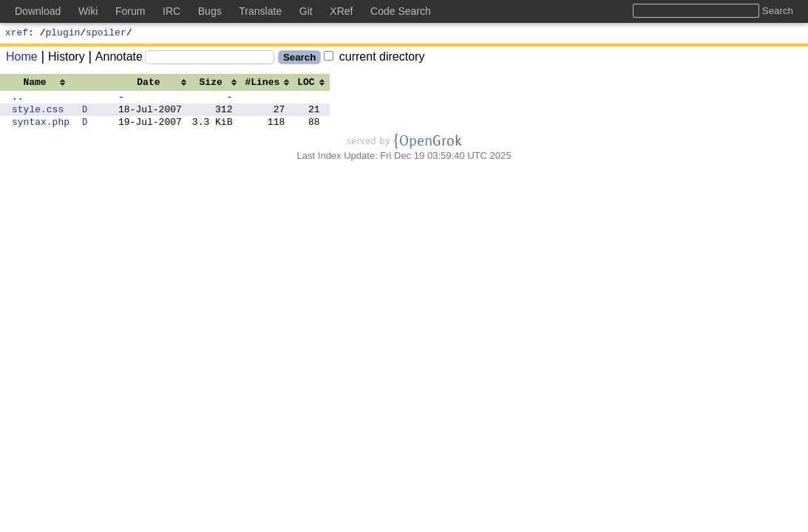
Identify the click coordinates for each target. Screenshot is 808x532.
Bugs (210, 11)
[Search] (210, 59)
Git (306, 11)
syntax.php (41, 130)
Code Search (401, 11)
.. (18, 100)
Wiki (88, 11)
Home (22, 59)
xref (17, 34)
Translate (260, 11)
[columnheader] (41, 83)
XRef (341, 11)
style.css (38, 115)
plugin (63, 34)
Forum (130, 11)
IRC (172, 11)
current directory (374, 59)
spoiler (106, 34)
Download (38, 11)
